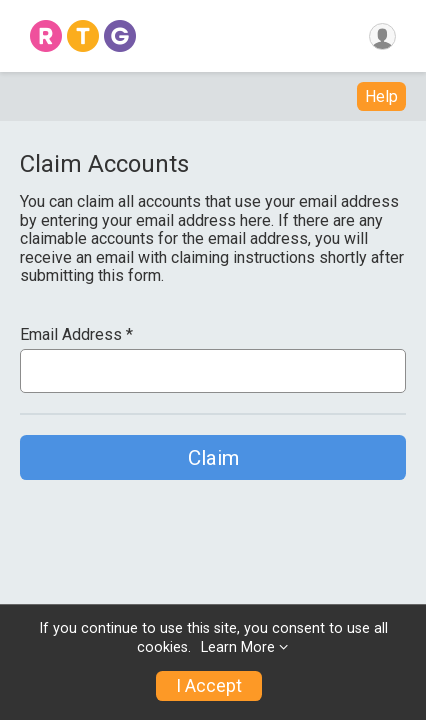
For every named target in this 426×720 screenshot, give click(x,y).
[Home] (83, 36)
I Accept (209, 686)
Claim (213, 458)
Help (381, 96)
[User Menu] (382, 36)
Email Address (76, 335)
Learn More (238, 647)
